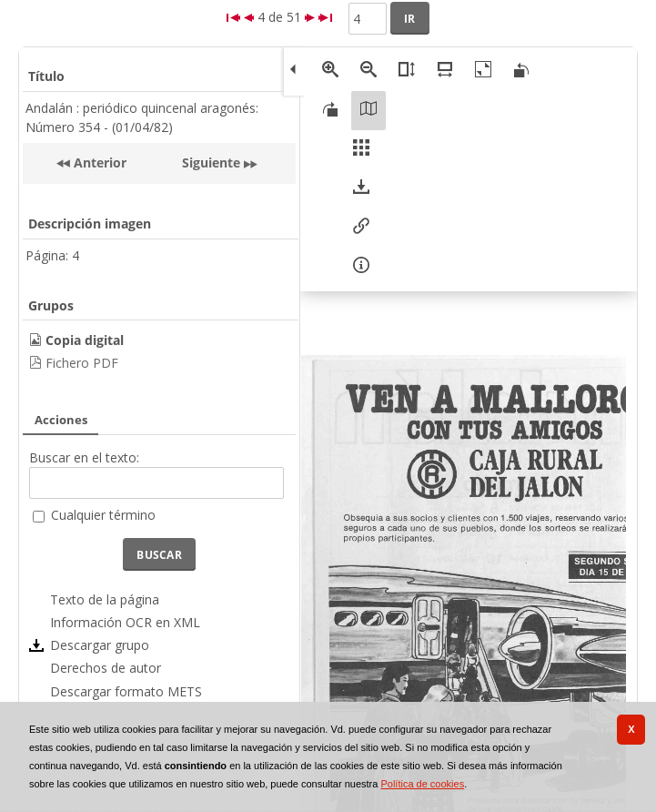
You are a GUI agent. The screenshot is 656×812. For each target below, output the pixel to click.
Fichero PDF (82, 363)
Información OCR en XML (125, 622)
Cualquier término (103, 515)
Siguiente (211, 162)
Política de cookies (422, 784)
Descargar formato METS (126, 691)
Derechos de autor (106, 668)
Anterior (98, 162)
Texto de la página (105, 599)
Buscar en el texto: (84, 457)
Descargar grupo (100, 645)
